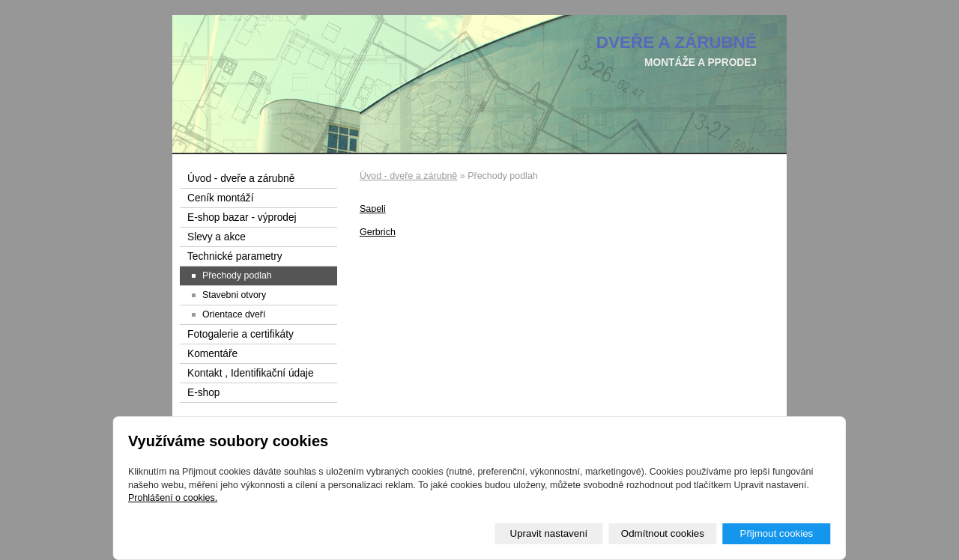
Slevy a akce (217, 237)
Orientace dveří (234, 314)
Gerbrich (378, 232)
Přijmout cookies (776, 533)
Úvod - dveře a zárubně (408, 176)
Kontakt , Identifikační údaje (251, 373)
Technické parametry (235, 256)
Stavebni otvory (234, 295)
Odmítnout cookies (663, 533)
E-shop (203, 393)
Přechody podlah (237, 276)
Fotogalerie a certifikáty (240, 334)
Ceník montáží (220, 198)
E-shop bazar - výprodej (242, 217)
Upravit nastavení (549, 533)
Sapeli (373, 209)
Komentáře (212, 354)
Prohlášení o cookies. (173, 498)
